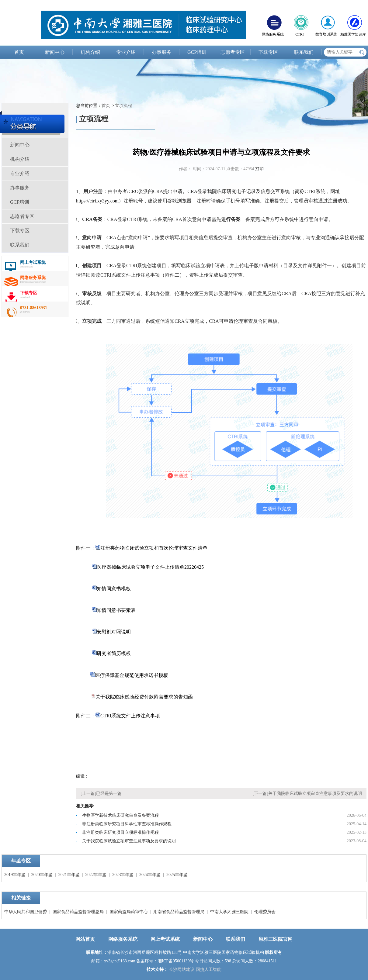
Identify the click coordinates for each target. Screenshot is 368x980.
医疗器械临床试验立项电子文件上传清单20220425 (150, 567)
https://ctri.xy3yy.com (97, 201)
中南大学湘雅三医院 (229, 912)
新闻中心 (55, 52)
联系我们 (304, 52)
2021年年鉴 (69, 875)
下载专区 (268, 52)
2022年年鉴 (96, 875)
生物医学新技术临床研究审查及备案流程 (120, 815)
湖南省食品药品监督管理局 (179, 912)
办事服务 (161, 52)
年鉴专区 (21, 861)
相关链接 (21, 898)
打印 (259, 169)
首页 (19, 52)
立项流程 (123, 106)
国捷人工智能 (209, 970)
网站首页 (85, 939)
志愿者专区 (233, 52)
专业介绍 (126, 52)
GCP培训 (197, 52)
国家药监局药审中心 (129, 912)
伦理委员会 (265, 912)
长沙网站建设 (182, 970)
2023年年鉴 (123, 875)
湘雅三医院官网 (276, 939)
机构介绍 (90, 52)
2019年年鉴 (15, 875)
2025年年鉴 (177, 875)
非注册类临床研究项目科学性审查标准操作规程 (127, 824)
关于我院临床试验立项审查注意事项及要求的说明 (315, 794)
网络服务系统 (123, 939)
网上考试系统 (165, 939)
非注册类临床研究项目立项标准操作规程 (120, 832)
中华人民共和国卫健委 (26, 912)
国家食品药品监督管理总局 (78, 912)
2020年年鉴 (42, 875)
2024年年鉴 (150, 875)
